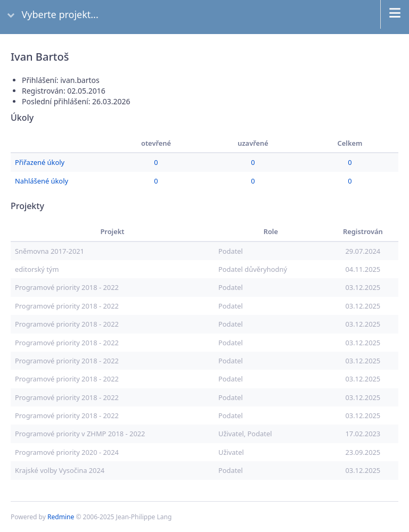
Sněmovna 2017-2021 (50, 251)
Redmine (61, 517)
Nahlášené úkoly (42, 181)
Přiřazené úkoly (40, 162)
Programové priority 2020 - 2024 (67, 452)
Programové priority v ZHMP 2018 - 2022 (80, 434)
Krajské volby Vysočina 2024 (60, 470)
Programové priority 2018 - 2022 (67, 287)
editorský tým (37, 269)
